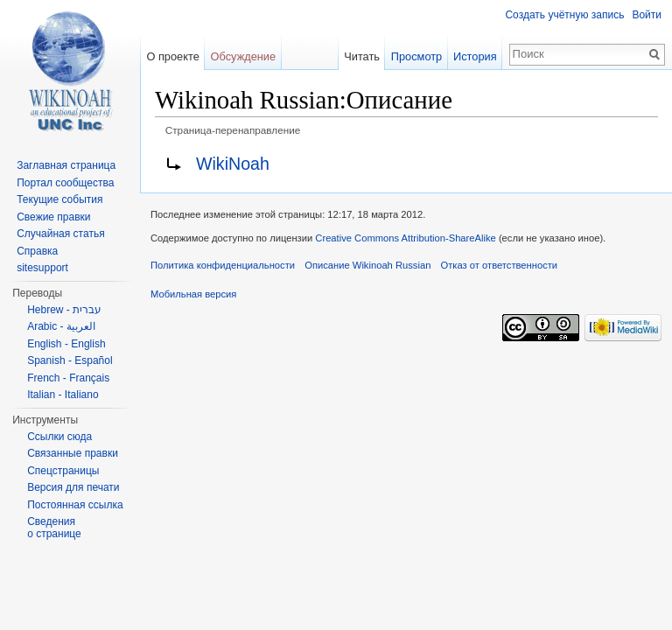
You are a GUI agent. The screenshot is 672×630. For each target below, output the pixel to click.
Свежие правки (53, 217)
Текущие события (59, 199)
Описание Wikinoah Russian (367, 265)
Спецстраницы (63, 471)
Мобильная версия (193, 294)
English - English (66, 344)
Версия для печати (73, 487)
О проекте (172, 56)
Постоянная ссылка (75, 505)
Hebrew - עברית (64, 310)
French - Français (68, 378)
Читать (362, 56)
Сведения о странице (54, 528)
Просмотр (416, 56)
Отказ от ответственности (500, 265)
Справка (37, 251)
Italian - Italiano (63, 395)
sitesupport (42, 268)
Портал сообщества (65, 183)
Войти (647, 15)
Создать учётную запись (564, 15)
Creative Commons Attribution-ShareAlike (405, 238)
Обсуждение (244, 56)
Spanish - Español (70, 360)
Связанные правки (73, 453)
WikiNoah (233, 164)
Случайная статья (60, 234)
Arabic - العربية (61, 326)
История (475, 56)
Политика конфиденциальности (223, 265)
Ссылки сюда (59, 437)
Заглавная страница (66, 165)
